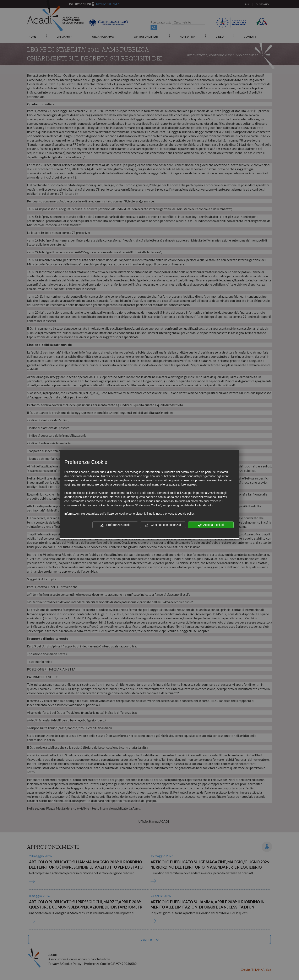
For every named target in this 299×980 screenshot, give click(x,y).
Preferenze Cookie (115, 525)
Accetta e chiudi (211, 525)
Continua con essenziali (163, 525)
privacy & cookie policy (180, 514)
